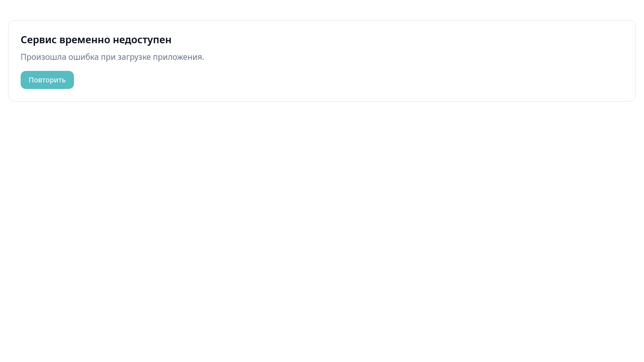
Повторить (47, 80)
